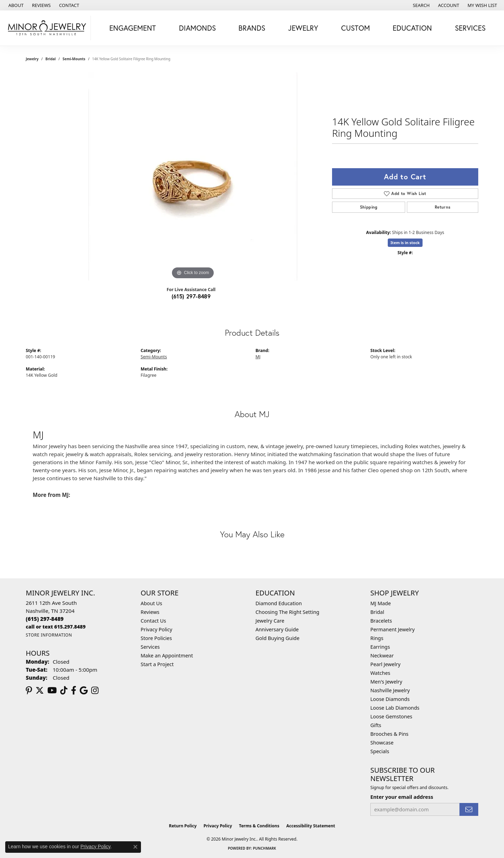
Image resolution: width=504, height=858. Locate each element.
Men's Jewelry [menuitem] (386, 682)
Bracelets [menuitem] (381, 621)
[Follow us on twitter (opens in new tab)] (40, 691)
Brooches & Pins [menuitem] (389, 734)
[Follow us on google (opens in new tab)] (84, 691)
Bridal (51, 59)
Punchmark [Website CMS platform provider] (265, 848)
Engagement (133, 28)
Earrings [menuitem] (380, 647)
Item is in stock (405, 243)
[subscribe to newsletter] (469, 809)
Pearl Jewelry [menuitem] (385, 664)
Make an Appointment (167, 656)
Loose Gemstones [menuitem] (391, 716)
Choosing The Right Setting (287, 612)
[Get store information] (49, 635)
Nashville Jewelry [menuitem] (390, 690)
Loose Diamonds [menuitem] (390, 699)
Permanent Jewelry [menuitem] (392, 629)
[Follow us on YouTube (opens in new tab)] (52, 691)
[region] (193, 177)
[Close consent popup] (135, 847)
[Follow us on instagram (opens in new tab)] (95, 691)
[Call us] (56, 627)
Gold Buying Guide (277, 638)
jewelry (32, 59)
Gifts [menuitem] (376, 725)
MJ (258, 357)
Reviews (150, 612)
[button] (421, 5)
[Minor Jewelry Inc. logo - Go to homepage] (47, 28)
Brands (252, 28)
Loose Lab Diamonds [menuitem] (395, 708)
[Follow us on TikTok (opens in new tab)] (64, 691)
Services (470, 28)
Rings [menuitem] (377, 638)
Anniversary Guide (277, 629)
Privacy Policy (156, 629)
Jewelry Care (270, 621)
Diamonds (197, 28)
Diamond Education (279, 603)
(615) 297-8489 (191, 296)
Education (412, 28)
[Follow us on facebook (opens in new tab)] (74, 691)
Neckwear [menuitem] (382, 656)
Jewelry (303, 28)
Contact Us (153, 621)
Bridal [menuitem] (377, 612)
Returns (443, 207)
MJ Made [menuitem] (381, 603)
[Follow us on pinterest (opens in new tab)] (29, 691)
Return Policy (183, 826)
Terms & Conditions (259, 826)
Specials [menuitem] (380, 751)
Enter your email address (402, 797)
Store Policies (156, 638)
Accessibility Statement (310, 826)
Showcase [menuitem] (382, 743)
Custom (356, 28)
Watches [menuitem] (380, 673)
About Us (151, 603)
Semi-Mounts (74, 59)
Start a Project (157, 664)
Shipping (369, 207)
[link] (15, 5)
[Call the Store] (45, 619)
